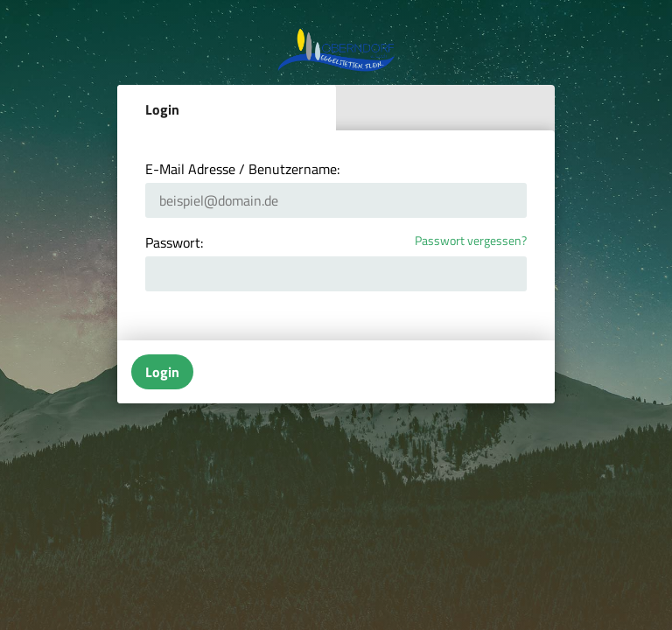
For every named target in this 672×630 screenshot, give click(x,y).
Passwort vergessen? (471, 241)
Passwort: (174, 242)
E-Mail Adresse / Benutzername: (242, 169)
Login (162, 109)
